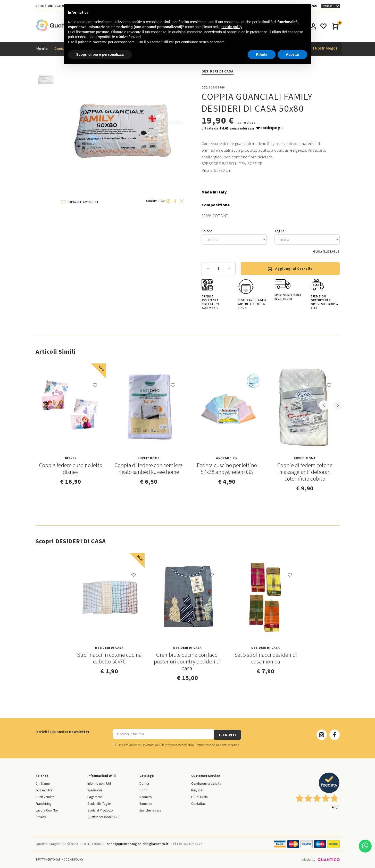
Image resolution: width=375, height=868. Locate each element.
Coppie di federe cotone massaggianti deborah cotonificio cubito (305, 472)
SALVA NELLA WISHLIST (80, 202)
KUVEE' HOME (149, 459)
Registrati (198, 789)
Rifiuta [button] (262, 54)
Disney (71, 459)
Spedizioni (95, 789)
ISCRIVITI (252, 734)
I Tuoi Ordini (200, 796)
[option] (46, 82)
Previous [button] (324, 352)
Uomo (144, 789)
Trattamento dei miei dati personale (217, 744)
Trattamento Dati (48, 858)
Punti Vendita (45, 796)
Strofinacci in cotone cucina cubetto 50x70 (109, 659)
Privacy (41, 816)
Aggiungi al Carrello (290, 269)
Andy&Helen (227, 459)
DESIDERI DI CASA (218, 71)
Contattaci (199, 802)
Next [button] (336, 352)
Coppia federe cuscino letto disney (71, 469)
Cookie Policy (73, 858)
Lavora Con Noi (47, 809)
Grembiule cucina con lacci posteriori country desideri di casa (187, 662)
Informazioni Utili (99, 782)
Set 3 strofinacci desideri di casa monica (266, 659)
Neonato (146, 796)
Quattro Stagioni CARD (103, 816)
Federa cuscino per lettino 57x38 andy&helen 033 (227, 469)
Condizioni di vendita (206, 782)
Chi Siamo (43, 782)
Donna (144, 782)
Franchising (44, 802)
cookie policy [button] (232, 27)
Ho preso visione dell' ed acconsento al (176, 744)
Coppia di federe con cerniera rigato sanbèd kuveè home (149, 469)
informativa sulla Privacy (158, 744)
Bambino (146, 802)
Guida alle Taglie (326, 252)
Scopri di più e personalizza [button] (100, 54)
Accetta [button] (292, 54)
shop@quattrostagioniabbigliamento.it (137, 843)
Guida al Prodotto (100, 809)
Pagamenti (95, 796)
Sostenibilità (44, 789)
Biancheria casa (150, 809)
